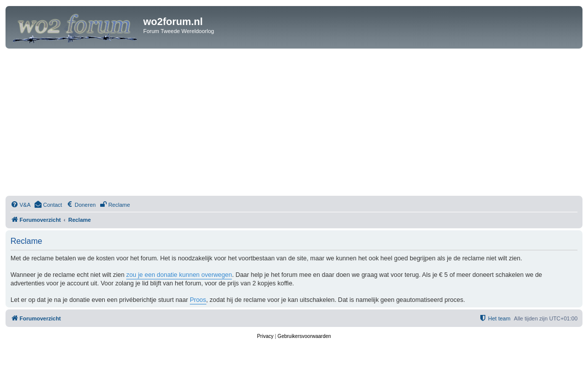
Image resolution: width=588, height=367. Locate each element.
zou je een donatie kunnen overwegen (179, 275)
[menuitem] (21, 205)
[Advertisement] (294, 124)
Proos (198, 300)
